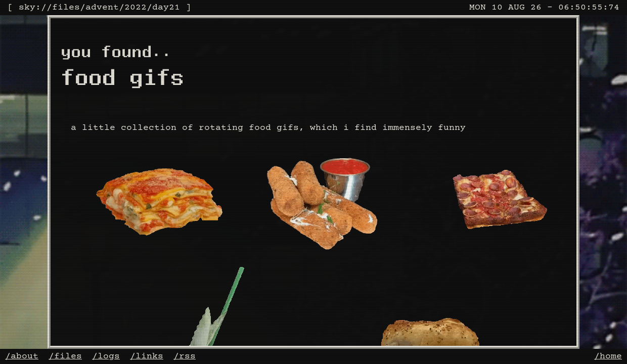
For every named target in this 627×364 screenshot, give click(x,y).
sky (27, 8)
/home (608, 356)
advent (102, 8)
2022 (136, 8)
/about (22, 356)
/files (65, 356)
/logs (106, 356)
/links (147, 356)
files (66, 8)
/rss (185, 356)
